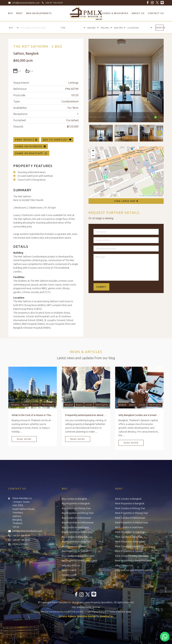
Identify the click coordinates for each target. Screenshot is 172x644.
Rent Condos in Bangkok (128, 499)
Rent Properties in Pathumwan (132, 522)
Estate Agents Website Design (77, 616)
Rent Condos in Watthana (129, 527)
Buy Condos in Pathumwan (76, 518)
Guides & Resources (115, 13)
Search (160, 28)
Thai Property (48, 405)
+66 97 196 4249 (52, 3)
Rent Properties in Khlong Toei (131, 513)
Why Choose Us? (124, 565)
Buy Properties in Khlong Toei (78, 513)
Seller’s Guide (69, 575)
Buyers (26, 405)
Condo (35, 405)
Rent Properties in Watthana (131, 532)
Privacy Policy (98, 612)
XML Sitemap (78, 607)
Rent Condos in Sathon (127, 546)
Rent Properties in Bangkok (130, 503)
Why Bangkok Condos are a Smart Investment (139, 415)
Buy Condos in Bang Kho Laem (78, 556)
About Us (138, 13)
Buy (11, 13)
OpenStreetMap (152, 196)
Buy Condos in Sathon (74, 546)
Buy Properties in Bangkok (76, 503)
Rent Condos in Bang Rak (129, 537)
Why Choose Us (70, 580)
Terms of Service (117, 612)
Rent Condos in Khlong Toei (130, 508)
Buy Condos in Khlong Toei (76, 508)
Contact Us (156, 13)
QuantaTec (106, 616)
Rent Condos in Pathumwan (130, 518)
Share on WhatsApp (31, 153)
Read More (24, 439)
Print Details (25, 140)
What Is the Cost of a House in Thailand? (33, 415)
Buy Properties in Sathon (75, 551)
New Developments (39, 13)
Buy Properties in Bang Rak (76, 542)
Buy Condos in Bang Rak (75, 537)
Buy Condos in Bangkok (74, 499)
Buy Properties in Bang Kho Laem (80, 561)
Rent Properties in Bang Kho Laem (133, 561)
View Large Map (126, 201)
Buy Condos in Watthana (75, 527)
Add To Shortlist (55, 140)
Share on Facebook (31, 146)
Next (158, 133)
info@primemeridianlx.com (25, 3)
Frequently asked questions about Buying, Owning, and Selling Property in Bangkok (86, 415)
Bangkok (15, 405)
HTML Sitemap (93, 607)
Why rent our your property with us (134, 570)
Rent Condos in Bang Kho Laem (132, 556)
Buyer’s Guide (69, 570)
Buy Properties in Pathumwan (78, 522)
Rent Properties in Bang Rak (130, 542)
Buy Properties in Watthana (77, 532)
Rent (20, 13)
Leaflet (142, 196)
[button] (126, 169)
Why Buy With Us (71, 565)
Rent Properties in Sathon (129, 551)
